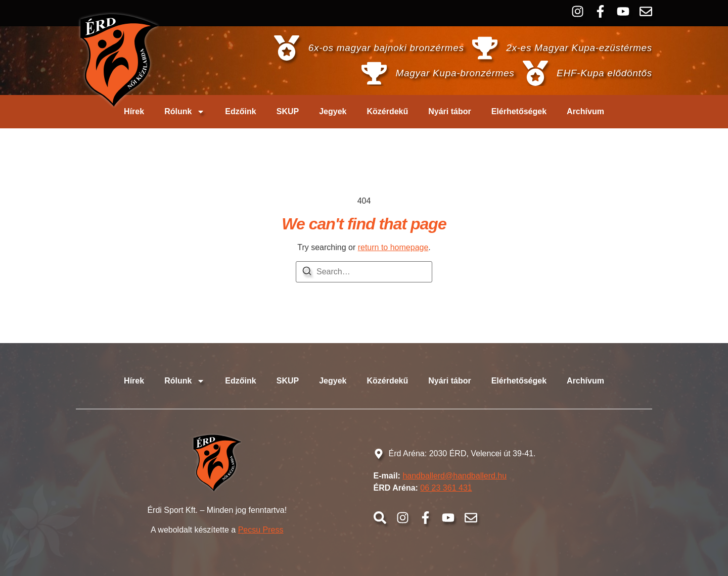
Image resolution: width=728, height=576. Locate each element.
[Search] (307, 273)
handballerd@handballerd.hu (454, 476)
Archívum (585, 111)
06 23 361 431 (446, 488)
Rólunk (185, 112)
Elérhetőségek (519, 111)
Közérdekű (387, 111)
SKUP (288, 111)
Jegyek (333, 111)
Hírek (134, 111)
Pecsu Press (261, 530)
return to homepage (393, 247)
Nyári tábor (449, 111)
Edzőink (240, 111)
